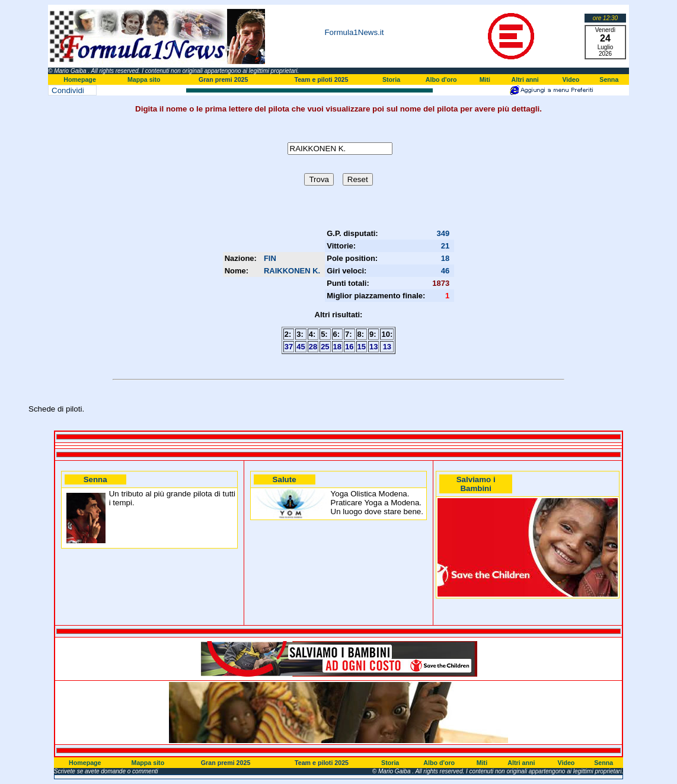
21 (445, 246)
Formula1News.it (354, 32)
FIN (270, 258)
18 (445, 258)
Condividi (68, 90)
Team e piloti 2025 (321, 79)
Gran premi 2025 (223, 79)
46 (445, 271)
